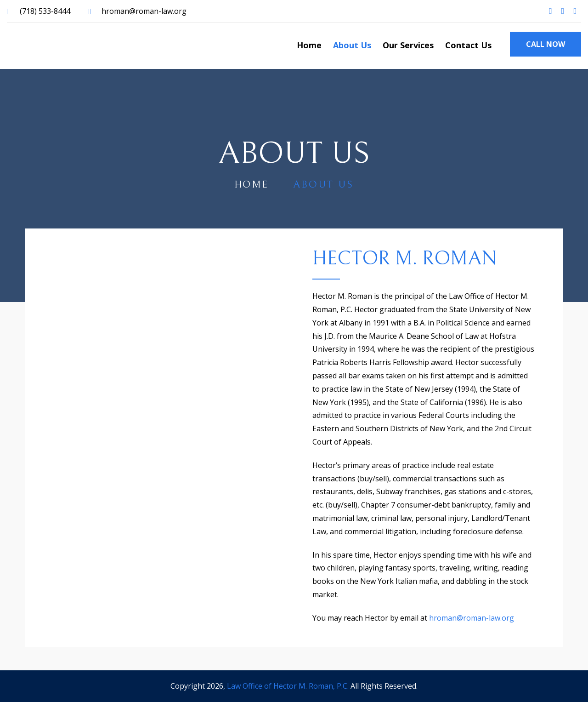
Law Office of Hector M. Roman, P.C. (288, 686)
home (251, 185)
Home (309, 45)
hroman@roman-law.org (144, 11)
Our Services (408, 45)
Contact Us (468, 45)
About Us (352, 45)
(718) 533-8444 (45, 11)
